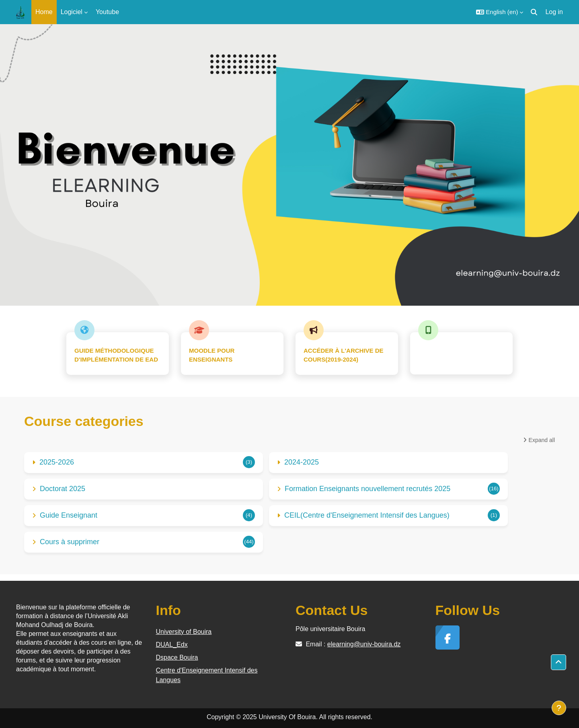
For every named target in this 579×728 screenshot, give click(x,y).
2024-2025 (302, 462)
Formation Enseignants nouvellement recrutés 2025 (368, 489)
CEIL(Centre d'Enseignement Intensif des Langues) (367, 515)
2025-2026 (57, 462)
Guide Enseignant (69, 515)
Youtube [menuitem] (107, 12)
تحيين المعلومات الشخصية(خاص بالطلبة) (461, 355)
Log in (554, 12)
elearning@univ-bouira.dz (364, 644)
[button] (500, 12)
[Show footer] (559, 708)
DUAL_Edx (172, 645)
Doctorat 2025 (63, 489)
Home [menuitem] (44, 12)
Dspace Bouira (177, 657)
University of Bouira (184, 632)
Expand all (542, 440)
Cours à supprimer (70, 542)
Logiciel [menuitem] (72, 12)
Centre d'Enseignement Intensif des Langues (207, 675)
